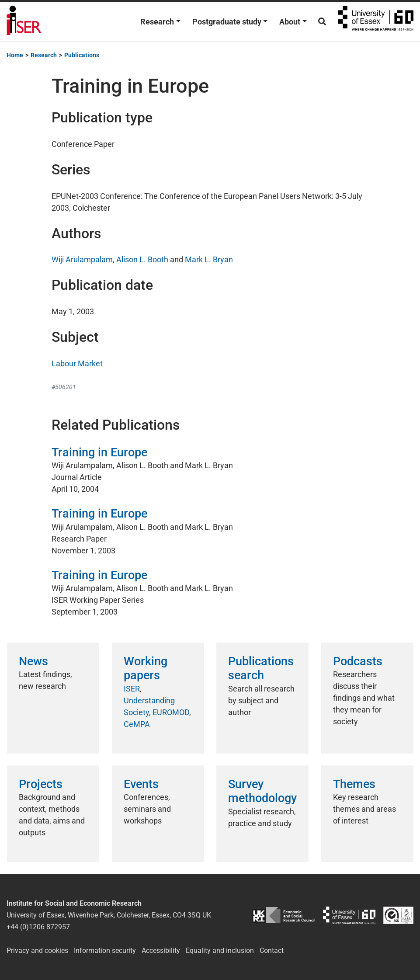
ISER (132, 689)
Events (141, 784)
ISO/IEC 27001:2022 (398, 915)
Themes (354, 784)
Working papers (146, 668)
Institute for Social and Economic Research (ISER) (24, 21)
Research (157, 22)
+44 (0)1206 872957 (38, 927)
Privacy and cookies (37, 950)
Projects (41, 784)
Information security (105, 950)
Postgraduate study (227, 22)
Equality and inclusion (220, 950)
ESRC (284, 915)
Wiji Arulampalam (82, 259)
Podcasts (358, 661)
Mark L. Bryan (209, 259)
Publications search (261, 668)
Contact (272, 950)
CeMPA (137, 724)
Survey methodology (262, 791)
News (33, 661)
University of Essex (376, 21)
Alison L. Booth (142, 259)
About (290, 22)
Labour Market (77, 363)
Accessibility (161, 950)
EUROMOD (171, 712)
